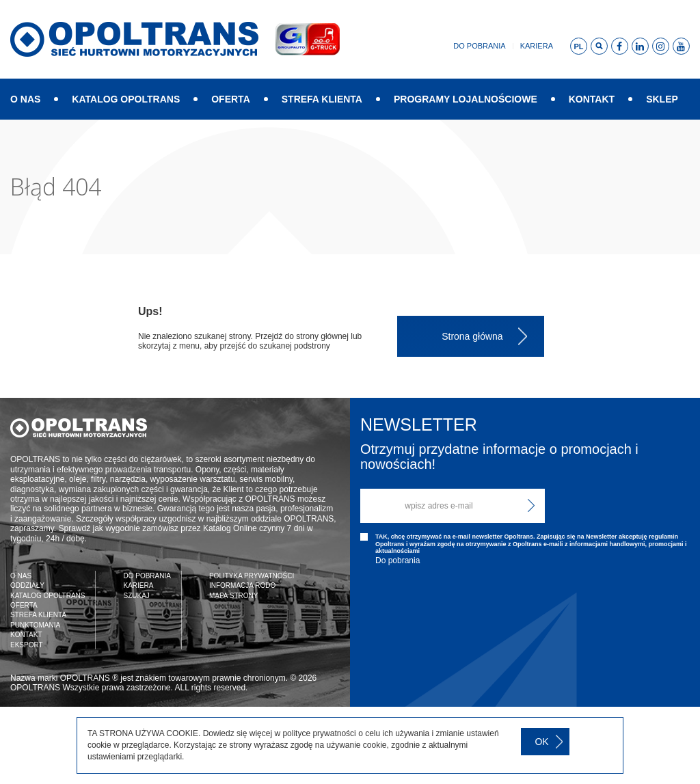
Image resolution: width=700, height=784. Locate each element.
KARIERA (138, 585)
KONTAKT (592, 99)
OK (541, 742)
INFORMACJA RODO (242, 585)
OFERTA (231, 99)
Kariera (537, 46)
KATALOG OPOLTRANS (126, 99)
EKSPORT (27, 645)
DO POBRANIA (147, 576)
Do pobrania (479, 46)
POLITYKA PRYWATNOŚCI (252, 576)
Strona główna (472, 336)
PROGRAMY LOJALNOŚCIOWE (466, 99)
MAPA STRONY (234, 596)
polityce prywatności (319, 733)
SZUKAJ (136, 596)
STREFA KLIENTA (322, 99)
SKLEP (662, 99)
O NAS (25, 99)
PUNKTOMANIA (35, 625)
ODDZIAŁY (27, 585)
